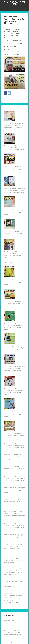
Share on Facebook (6, 93)
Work (5, 100)
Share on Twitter (9, 93)
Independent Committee (19, 98)
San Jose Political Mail (14, 3)
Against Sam (12, 98)
